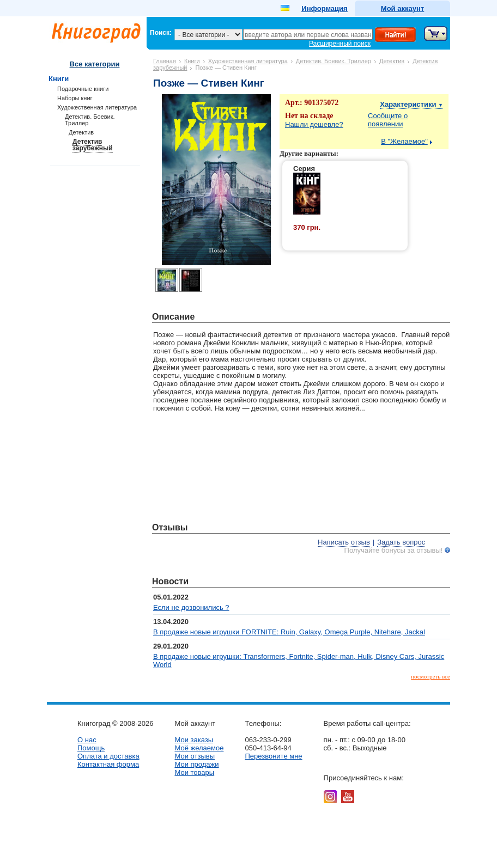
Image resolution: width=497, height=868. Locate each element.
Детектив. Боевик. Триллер (334, 61)
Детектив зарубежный (93, 145)
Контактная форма (108, 764)
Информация (324, 8)
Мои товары (194, 772)
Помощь (91, 748)
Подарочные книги (83, 89)
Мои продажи (196, 764)
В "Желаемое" (404, 141)
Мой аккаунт (402, 8)
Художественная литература (248, 61)
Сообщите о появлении (388, 120)
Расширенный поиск (340, 44)
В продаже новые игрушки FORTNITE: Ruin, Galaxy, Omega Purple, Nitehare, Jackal (289, 632)
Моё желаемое (199, 748)
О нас (87, 740)
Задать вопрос (401, 542)
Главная (165, 61)
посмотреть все (431, 676)
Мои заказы (194, 740)
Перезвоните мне (273, 756)
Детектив (392, 61)
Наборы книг (75, 98)
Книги (192, 61)
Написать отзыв (344, 542)
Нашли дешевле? (314, 124)
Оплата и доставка (108, 756)
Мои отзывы (195, 756)
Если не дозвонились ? (191, 607)
